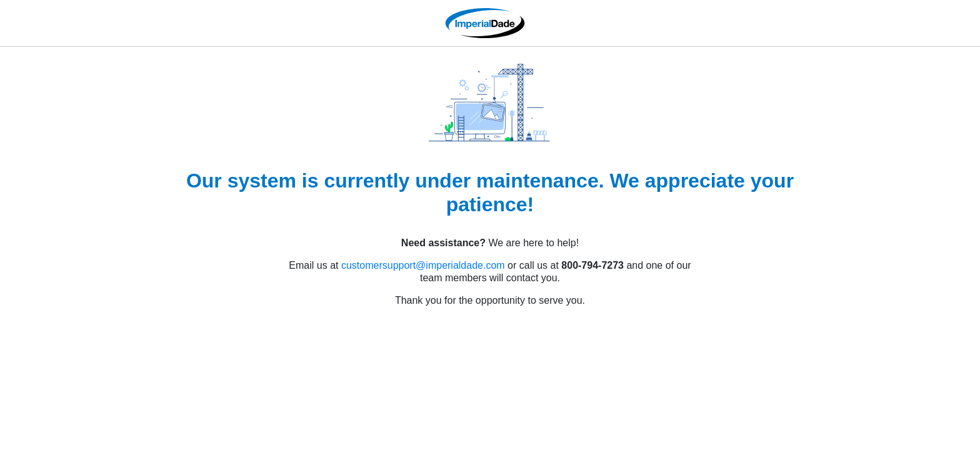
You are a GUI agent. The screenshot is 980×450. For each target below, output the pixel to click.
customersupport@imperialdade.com (423, 265)
